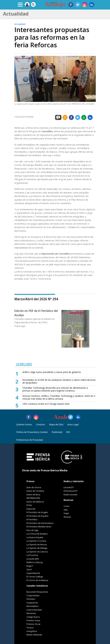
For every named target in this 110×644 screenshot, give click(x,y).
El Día (29, 505)
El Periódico (32, 519)
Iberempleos (33, 606)
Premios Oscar (34, 624)
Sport (29, 569)
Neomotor (31, 613)
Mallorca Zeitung (34, 562)
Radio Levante (70, 495)
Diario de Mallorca (35, 502)
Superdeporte (33, 573)
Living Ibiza (32, 631)
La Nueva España (35, 537)
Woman (67, 517)
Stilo (66, 510)
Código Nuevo (33, 617)
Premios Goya (33, 620)
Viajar (66, 513)
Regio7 (30, 566)
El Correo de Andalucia (37, 580)
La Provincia (32, 555)
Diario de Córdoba (35, 491)
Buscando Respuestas (37, 592)
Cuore (67, 506)
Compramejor (33, 595)
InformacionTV (71, 491)
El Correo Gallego (35, 577)
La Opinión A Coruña (36, 541)
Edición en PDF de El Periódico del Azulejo (36, 313)
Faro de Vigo (32, 530)
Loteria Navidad (34, 610)
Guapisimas (32, 603)
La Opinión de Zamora (37, 552)
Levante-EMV (33, 559)
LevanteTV (69, 487)
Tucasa (30, 627)
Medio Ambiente (34, 635)
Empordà (31, 509)
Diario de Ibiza (33, 495)
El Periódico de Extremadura (40, 523)
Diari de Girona (34, 487)
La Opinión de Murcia (37, 544)
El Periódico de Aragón (37, 512)
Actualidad (20, 24)
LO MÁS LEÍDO (24, 364)
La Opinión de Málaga (37, 548)
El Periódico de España (37, 516)
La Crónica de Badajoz (37, 534)
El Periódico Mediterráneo (39, 527)
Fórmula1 (31, 599)
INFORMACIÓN (33, 498)
